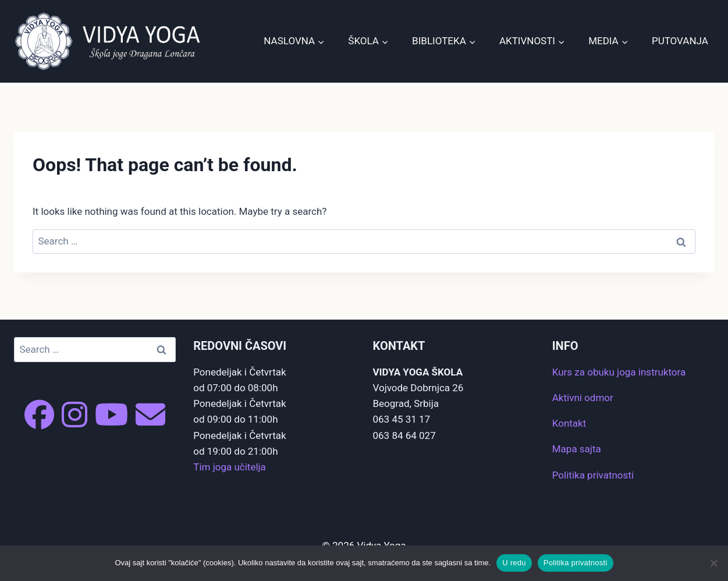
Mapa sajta (577, 449)
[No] (713, 563)
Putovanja (680, 41)
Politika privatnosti (593, 475)
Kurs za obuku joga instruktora (619, 372)
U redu (514, 563)
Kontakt (569, 423)
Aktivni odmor (583, 398)
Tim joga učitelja (230, 467)
